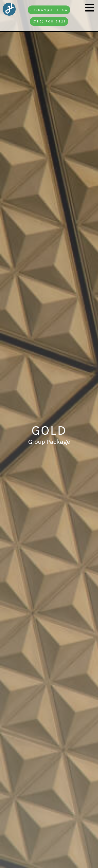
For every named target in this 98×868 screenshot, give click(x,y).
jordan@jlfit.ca (49, 10)
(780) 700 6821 (49, 21)
